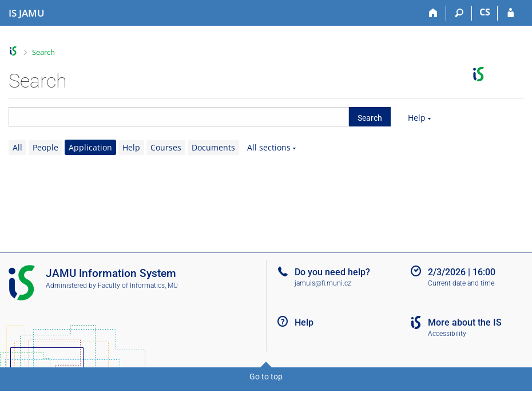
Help (417, 118)
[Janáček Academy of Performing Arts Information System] (27, 13)
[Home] (433, 13)
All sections (269, 147)
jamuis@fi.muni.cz (323, 283)
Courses (166, 147)
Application (90, 147)
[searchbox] (179, 117)
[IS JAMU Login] (511, 13)
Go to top (266, 377)
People (45, 147)
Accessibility (447, 334)
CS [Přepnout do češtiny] (485, 12)
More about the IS (465, 322)
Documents (213, 147)
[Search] (459, 13)
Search (43, 52)
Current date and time (461, 283)
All (17, 147)
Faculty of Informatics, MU (138, 286)
